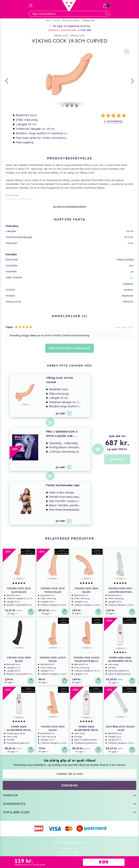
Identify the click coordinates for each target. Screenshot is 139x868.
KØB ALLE (117, 459)
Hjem (48, 21)
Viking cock (88, 21)
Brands (56, 21)
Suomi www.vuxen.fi (69, 855)
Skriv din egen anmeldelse (69, 348)
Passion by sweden (71, 21)
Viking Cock (77, 36)
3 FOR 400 (85, 30)
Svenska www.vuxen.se (69, 852)
